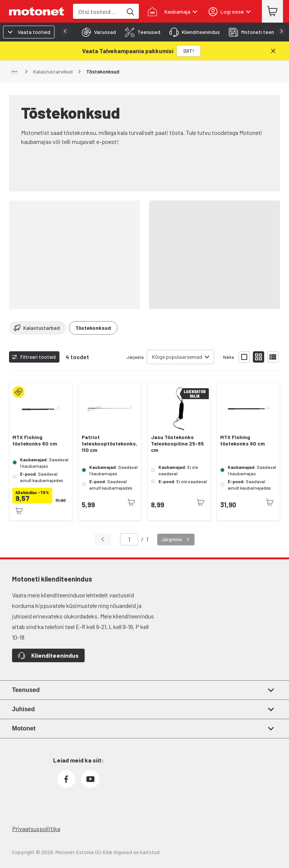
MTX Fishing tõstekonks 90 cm (243, 440)
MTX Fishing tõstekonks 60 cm (35, 440)
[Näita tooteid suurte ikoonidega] (244, 357)
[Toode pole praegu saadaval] (19, 511)
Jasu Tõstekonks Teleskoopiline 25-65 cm (177, 444)
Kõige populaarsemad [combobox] (177, 357)
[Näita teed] (14, 72)
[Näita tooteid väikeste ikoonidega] (259, 357)
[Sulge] (273, 51)
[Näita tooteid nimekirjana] (273, 357)
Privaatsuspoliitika (36, 829)
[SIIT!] (189, 51)
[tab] (97, 32)
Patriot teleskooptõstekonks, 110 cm (110, 444)
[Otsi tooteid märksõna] (130, 11)
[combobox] (98, 11)
